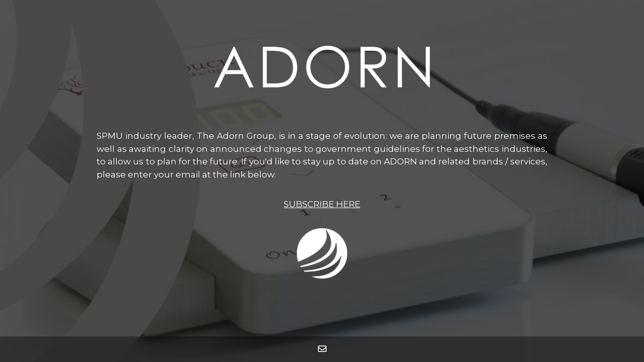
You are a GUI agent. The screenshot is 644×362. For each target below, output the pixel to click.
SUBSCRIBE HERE (322, 204)
